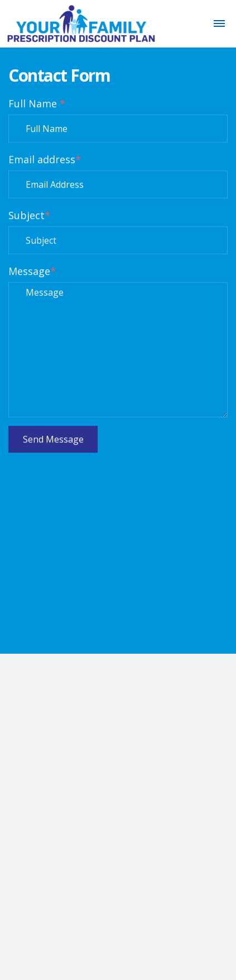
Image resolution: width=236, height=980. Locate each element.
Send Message (53, 440)
